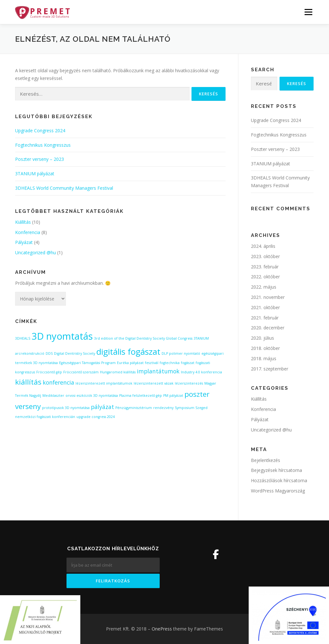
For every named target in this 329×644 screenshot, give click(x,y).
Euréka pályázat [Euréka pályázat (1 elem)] (130, 363)
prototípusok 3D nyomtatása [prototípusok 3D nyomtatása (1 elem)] (66, 408)
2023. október (265, 256)
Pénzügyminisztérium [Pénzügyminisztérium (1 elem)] (134, 408)
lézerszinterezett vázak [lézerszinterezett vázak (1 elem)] (154, 383)
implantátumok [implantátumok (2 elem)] (158, 371)
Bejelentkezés (266, 460)
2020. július (262, 338)
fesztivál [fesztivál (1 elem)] (152, 363)
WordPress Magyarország (278, 491)
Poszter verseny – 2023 (40, 159)
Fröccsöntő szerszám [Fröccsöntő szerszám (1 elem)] (81, 372)
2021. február (265, 318)
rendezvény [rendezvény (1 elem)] (163, 408)
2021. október (265, 307)
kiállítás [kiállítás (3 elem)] (28, 382)
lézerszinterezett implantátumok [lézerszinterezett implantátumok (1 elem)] (104, 383)
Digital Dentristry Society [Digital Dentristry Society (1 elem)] (75, 353)
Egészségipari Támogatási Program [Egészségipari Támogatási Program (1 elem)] (87, 363)
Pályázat (24, 242)
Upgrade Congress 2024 (40, 131)
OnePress (162, 629)
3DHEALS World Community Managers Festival (64, 188)
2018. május (264, 358)
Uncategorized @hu (36, 252)
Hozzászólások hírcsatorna (279, 480)
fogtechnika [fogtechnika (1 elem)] (170, 363)
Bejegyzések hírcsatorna (276, 470)
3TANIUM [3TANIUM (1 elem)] (201, 338)
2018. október (265, 348)
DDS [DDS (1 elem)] (49, 353)
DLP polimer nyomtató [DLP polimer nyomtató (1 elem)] (181, 353)
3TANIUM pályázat (35, 174)
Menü (308, 12)
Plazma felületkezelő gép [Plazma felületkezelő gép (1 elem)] (141, 396)
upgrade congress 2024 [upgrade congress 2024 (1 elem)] (96, 417)
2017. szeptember (270, 369)
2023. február (265, 267)
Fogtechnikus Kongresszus (43, 145)
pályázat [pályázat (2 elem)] (102, 407)
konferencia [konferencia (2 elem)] (58, 382)
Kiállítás (23, 222)
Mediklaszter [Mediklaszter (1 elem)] (53, 396)
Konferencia (28, 232)
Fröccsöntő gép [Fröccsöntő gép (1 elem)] (49, 372)
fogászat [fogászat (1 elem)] (188, 363)
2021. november (268, 297)
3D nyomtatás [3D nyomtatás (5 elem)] (62, 336)
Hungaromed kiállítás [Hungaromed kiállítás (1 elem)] (118, 372)
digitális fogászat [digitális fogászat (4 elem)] (128, 352)
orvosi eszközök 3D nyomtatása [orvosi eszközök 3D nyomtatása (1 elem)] (92, 396)
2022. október (265, 277)
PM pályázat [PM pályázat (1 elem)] (173, 396)
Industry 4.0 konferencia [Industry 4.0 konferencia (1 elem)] (201, 372)
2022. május (264, 287)
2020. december (268, 328)
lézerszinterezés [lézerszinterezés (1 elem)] (189, 383)
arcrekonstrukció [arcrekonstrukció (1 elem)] (30, 353)
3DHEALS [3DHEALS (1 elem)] (23, 338)
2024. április (263, 246)
